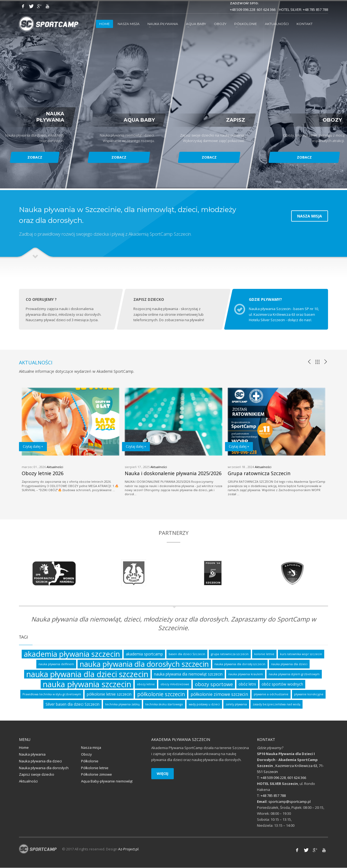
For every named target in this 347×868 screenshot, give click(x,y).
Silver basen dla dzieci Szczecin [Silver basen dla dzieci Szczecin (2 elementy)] (73, 704)
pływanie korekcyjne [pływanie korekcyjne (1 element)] (309, 695)
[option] (70, 440)
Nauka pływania (32, 755)
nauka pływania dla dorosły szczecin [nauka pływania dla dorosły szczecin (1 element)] (240, 664)
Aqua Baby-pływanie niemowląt (107, 781)
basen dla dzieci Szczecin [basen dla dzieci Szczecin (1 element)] (187, 654)
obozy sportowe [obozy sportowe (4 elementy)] (214, 684)
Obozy (86, 755)
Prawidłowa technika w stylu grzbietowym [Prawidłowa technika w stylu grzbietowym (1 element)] (52, 695)
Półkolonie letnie (95, 768)
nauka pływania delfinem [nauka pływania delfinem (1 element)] (56, 664)
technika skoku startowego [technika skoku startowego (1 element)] (164, 705)
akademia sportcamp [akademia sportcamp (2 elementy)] (144, 654)
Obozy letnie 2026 (43, 474)
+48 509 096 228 (242, 10)
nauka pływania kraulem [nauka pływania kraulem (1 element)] (246, 674)
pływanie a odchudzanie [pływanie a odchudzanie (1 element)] (271, 695)
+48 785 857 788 (315, 10)
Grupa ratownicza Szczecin (259, 474)
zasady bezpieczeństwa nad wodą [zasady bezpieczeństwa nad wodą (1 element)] (277, 705)
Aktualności (55, 467)
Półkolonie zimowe (97, 775)
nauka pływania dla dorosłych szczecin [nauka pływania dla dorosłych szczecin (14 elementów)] (144, 664)
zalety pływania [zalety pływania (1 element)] (236, 705)
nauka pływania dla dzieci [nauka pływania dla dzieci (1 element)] (289, 664)
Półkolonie (90, 761)
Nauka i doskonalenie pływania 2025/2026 (173, 474)
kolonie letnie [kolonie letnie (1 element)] (264, 654)
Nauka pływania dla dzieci (40, 761)
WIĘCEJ (163, 774)
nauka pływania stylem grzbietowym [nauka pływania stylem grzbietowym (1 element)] (294, 674)
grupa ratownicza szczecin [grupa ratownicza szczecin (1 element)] (230, 654)
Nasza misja (91, 748)
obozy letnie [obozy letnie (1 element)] (146, 684)
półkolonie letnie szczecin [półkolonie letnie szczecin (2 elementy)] (109, 694)
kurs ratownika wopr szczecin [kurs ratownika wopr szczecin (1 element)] (301, 654)
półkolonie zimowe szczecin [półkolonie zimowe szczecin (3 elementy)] (219, 695)
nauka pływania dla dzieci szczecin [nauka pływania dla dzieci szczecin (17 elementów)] (87, 674)
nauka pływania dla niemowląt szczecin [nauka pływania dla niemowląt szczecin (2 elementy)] (188, 674)
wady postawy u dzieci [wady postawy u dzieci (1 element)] (204, 705)
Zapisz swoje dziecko (37, 775)
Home (24, 748)
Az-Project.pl (128, 849)
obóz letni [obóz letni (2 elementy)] (247, 684)
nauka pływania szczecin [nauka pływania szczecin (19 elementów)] (87, 684)
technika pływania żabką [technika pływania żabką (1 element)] (122, 705)
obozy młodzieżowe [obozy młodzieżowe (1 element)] (175, 684)
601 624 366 (266, 10)
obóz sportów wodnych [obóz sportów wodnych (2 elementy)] (282, 684)
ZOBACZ (35, 157)
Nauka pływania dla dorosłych (44, 768)
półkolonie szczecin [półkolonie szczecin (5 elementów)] (161, 694)
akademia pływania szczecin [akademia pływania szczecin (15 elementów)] (72, 654)
